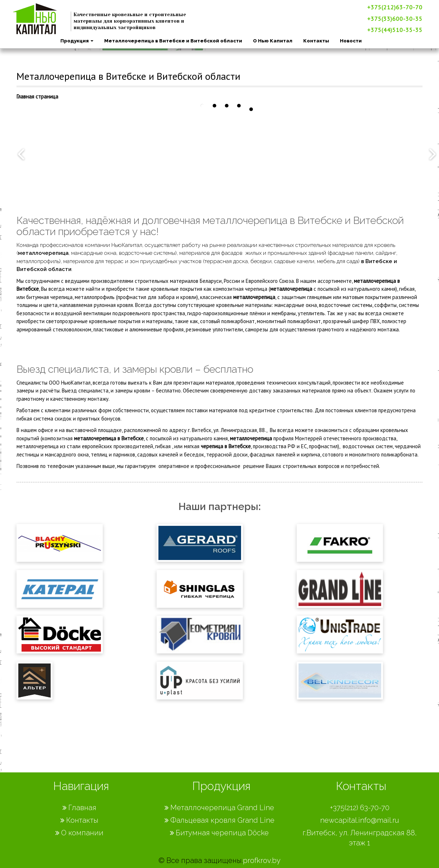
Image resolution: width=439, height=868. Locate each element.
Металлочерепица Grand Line (219, 808)
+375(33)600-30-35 (395, 19)
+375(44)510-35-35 (395, 30)
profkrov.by (262, 860)
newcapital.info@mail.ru (360, 820)
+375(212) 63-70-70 (360, 808)
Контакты (316, 41)
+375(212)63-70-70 (395, 7)
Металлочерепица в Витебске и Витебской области (173, 41)
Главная (79, 808)
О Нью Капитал (272, 41)
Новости (350, 41)
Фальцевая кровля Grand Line (219, 820)
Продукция (77, 41)
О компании (79, 833)
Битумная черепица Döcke (219, 833)
